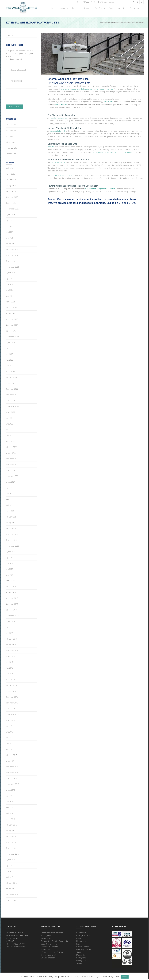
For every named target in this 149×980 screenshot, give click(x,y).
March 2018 (10, 679)
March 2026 (10, 173)
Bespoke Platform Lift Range (52, 932)
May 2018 (9, 667)
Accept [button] (125, 977)
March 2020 (10, 580)
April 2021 (9, 504)
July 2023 (9, 347)
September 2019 (12, 615)
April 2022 (9, 434)
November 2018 (12, 650)
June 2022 (9, 423)
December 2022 (12, 388)
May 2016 (9, 806)
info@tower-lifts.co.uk (105, 2)
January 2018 (11, 690)
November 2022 (12, 394)
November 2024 (12, 254)
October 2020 (11, 539)
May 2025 (9, 231)
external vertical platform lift (62, 174)
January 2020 (11, 591)
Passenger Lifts (11, 147)
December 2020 (12, 527)
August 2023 (10, 341)
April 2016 (9, 812)
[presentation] (24, 97)
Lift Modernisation (48, 957)
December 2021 (12, 458)
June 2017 (9, 731)
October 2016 (11, 777)
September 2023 (12, 336)
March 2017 (10, 748)
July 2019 (9, 626)
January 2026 (11, 185)
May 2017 (9, 737)
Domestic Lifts (11, 129)
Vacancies (122, 8)
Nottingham (81, 960)
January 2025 (11, 243)
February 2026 (11, 179)
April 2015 (9, 876)
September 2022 (12, 405)
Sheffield (80, 951)
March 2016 (10, 818)
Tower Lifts (109, 101)
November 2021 (12, 464)
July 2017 (9, 725)
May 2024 (9, 289)
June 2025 (9, 225)
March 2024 (10, 301)
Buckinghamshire (83, 935)
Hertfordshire (82, 940)
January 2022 (11, 452)
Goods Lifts (10, 135)
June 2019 (9, 632)
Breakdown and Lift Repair (51, 954)
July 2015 (9, 865)
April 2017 (9, 743)
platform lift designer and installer (100, 188)
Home (53, 8)
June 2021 (9, 493)
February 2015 (11, 882)
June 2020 (9, 562)
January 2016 (11, 830)
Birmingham (81, 957)
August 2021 (10, 481)
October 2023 (11, 330)
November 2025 (12, 196)
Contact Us (134, 8)
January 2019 (11, 644)
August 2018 (10, 655)
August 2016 (10, 789)
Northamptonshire (84, 948)
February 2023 (11, 376)
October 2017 (11, 708)
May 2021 (9, 498)
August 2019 (10, 620)
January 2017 (11, 760)
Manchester (81, 954)
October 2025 (11, 202)
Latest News (10, 141)
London (79, 943)
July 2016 (9, 795)
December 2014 (12, 894)
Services (86, 8)
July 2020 (9, 557)
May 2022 (9, 429)
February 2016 (11, 824)
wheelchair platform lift (58, 117)
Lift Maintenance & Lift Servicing (53, 951)
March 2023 (10, 371)
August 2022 (10, 411)
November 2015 (12, 841)
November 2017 (12, 702)
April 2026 (9, 167)
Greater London (83, 946)
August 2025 (10, 214)
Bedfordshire (81, 932)
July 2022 (9, 417)
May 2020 (9, 568)
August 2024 (10, 272)
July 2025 (9, 219)
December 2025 (12, 190)
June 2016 (9, 801)
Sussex (79, 962)
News (111, 8)
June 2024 (9, 283)
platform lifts (61, 104)
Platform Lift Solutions (50, 946)
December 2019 (12, 597)
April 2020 (9, 574)
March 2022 (10, 440)
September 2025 (12, 208)
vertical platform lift (58, 161)
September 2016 (12, 783)
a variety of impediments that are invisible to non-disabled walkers (87, 88)
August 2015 (10, 859)
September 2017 (12, 713)
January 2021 (11, 522)
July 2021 (9, 487)
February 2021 (11, 516)
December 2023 (12, 318)
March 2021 (10, 510)
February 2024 (11, 307)
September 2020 (12, 545)
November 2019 (12, 603)
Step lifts (51, 146)
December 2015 (12, 835)
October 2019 (11, 609)
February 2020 (11, 586)
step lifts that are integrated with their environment (113, 151)
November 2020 (12, 533)
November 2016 (12, 772)
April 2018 (9, 673)
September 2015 (12, 853)
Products (75, 8)
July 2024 (9, 278)
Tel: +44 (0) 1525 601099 (15, 943)
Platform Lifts (110, 22)
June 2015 (9, 870)
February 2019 (11, 638)
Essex (79, 937)
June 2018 (9, 661)
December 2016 (12, 766)
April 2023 (9, 365)
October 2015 (11, 847)
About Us (64, 8)
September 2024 (12, 266)
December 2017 (12, 696)
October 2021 (11, 469)
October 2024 (11, 260)
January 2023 (11, 382)
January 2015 (11, 888)
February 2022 (11, 446)
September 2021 (12, 475)
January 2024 (11, 312)
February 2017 (11, 754)
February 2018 (11, 684)
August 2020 (10, 551)
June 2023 (9, 353)
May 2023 (9, 359)
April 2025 (9, 237)
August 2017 (10, 719)
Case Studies (99, 8)
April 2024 (9, 295)
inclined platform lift (58, 130)
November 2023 (12, 324)
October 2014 (11, 899)
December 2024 (12, 249)
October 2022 (11, 400)
